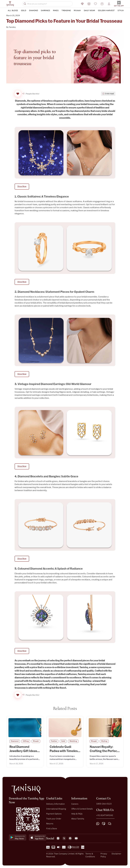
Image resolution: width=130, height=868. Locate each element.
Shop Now (22, 186)
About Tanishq (78, 819)
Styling (121, 11)
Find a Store (52, 828)
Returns (50, 824)
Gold (24, 11)
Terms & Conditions (90, 855)
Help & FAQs (77, 814)
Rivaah (77, 11)
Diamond (34, 11)
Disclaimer (116, 854)
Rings (56, 11)
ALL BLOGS (13, 11)
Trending (66, 11)
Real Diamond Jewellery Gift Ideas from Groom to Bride (24, 751)
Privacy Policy (104, 855)
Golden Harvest (106, 11)
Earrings (45, 11)
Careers (75, 804)
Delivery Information (55, 804)
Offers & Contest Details (82, 809)
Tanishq (12, 27)
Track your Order (54, 819)
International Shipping (56, 809)
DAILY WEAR (89, 11)
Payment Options (54, 814)
